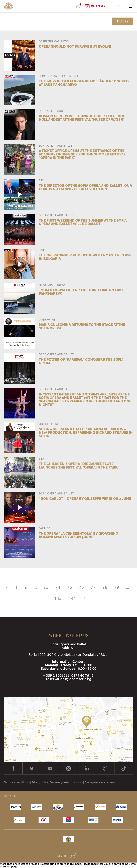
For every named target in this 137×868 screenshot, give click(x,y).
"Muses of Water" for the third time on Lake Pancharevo (81, 292)
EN (124, 6)
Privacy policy (40, 782)
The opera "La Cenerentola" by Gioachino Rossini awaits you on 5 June (79, 535)
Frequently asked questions (66, 782)
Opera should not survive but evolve (75, 46)
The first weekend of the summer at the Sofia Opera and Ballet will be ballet (83, 222)
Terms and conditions (17, 782)
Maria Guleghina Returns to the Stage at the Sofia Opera (82, 326)
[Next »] (85, 598)
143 (58, 598)
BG (118, 6)
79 (117, 587)
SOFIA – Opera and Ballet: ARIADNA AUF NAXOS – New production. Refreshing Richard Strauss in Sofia (86, 433)
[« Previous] (7, 587)
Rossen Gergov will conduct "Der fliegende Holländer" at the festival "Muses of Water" (82, 118)
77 (93, 587)
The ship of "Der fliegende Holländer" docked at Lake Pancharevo (84, 83)
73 (46, 587)
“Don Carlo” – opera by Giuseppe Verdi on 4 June (85, 499)
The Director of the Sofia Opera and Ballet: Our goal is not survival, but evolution (85, 187)
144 (72, 598)
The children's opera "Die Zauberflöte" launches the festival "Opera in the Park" (79, 466)
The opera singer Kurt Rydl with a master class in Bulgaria (85, 257)
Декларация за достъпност (101, 782)
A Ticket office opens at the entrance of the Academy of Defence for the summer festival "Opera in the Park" (82, 154)
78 (105, 587)
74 (58, 587)
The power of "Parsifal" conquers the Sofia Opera (81, 361)
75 (70, 587)
